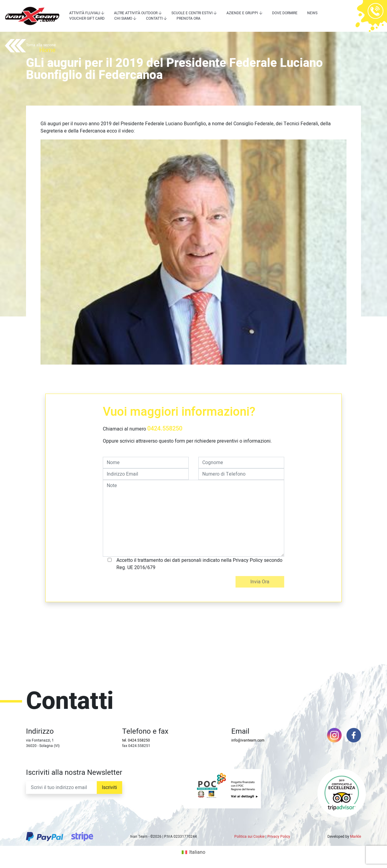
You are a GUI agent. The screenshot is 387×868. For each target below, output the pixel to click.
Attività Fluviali (85, 13)
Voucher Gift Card (87, 18)
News (312, 13)
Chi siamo (123, 18)
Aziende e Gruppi (242, 13)
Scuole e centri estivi (192, 13)
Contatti (154, 18)
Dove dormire (285, 13)
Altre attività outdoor (136, 13)
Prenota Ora (189, 18)
